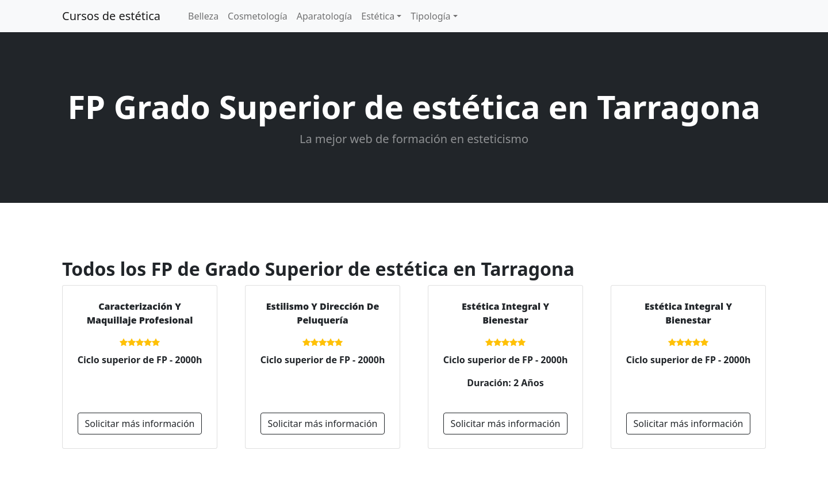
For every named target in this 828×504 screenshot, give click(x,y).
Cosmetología (258, 16)
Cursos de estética (111, 16)
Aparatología (325, 16)
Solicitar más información (140, 424)
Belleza (203, 16)
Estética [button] (378, 16)
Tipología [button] (430, 16)
